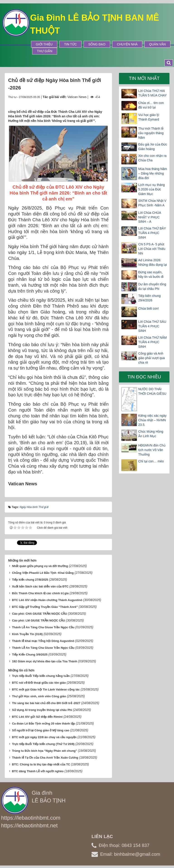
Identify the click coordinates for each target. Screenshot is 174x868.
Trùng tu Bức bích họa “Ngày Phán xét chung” (45, 751)
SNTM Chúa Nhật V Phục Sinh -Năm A (152, 203)
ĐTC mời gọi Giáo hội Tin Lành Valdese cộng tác (46, 689)
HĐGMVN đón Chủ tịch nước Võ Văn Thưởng (152, 450)
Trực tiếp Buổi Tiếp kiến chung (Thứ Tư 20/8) (43, 744)
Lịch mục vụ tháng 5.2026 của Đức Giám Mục (151, 189)
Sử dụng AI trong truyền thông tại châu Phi (42, 710)
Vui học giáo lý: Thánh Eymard (149, 117)
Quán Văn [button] (157, 44)
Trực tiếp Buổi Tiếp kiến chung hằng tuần (41, 676)
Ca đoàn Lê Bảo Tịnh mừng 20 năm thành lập (43, 724)
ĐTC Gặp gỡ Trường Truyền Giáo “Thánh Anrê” (45, 607)
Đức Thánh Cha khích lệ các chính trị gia (40, 593)
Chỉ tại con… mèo (151, 461)
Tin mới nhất (144, 78)
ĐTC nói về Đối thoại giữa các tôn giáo (39, 683)
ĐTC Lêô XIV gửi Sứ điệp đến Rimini (37, 717)
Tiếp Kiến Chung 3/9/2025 (30, 655)
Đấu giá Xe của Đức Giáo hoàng (153, 147)
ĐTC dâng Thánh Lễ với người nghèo (38, 771)
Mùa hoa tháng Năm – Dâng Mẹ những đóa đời (153, 173)
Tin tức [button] (70, 44)
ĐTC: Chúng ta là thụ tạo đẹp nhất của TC (41, 764)
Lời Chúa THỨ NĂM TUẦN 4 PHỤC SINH (152, 342)
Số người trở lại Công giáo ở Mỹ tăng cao (41, 730)
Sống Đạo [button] (97, 44)
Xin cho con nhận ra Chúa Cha (152, 158)
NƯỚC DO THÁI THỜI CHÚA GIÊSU (152, 391)
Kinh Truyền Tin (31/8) (27, 634)
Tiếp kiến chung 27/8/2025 (30, 580)
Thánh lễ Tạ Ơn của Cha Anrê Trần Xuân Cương (45, 758)
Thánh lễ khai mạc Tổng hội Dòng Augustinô (43, 641)
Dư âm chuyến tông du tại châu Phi (152, 286)
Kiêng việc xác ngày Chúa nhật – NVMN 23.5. (152, 420)
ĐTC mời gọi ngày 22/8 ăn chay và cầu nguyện (44, 737)
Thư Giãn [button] (45, 51)
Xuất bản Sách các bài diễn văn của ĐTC (40, 586)
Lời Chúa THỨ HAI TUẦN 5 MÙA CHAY (152, 93)
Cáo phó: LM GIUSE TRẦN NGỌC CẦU (39, 620)
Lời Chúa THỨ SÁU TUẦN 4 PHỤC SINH (152, 326)
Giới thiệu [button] (44, 44)
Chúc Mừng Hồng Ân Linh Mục (151, 434)
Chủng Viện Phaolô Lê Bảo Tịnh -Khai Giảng (43, 573)
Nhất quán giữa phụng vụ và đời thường (40, 566)
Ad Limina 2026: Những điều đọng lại (152, 262)
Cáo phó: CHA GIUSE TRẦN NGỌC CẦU (40, 614)
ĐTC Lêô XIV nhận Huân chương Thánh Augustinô (47, 600)
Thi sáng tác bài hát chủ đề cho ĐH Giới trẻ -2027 (46, 703)
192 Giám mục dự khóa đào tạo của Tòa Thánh (45, 661)
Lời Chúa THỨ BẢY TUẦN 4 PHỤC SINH (152, 233)
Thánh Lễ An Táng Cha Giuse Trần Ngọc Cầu (43, 627)
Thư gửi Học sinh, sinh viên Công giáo (39, 696)
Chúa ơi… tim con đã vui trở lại (151, 105)
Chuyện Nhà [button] (127, 44)
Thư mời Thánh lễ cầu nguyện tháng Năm (151, 133)
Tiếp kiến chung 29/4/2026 (149, 298)
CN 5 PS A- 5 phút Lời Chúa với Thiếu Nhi (152, 249)
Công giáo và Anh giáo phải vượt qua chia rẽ (151, 358)
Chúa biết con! (149, 308)
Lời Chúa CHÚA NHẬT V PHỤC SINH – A (150, 217)
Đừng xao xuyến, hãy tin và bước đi (151, 274)
